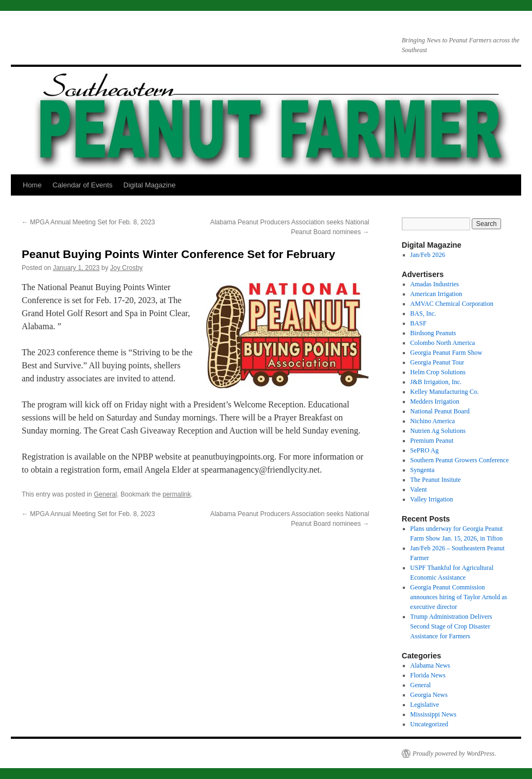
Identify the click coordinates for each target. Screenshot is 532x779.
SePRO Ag (425, 450)
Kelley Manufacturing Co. (445, 392)
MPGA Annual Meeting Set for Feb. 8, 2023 (88, 222)
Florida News (428, 675)
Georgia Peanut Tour (437, 362)
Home (32, 185)
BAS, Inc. (423, 313)
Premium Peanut (432, 441)
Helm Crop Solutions (438, 372)
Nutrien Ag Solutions (438, 431)
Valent (419, 489)
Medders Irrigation (435, 401)
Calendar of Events (83, 185)
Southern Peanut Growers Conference (460, 460)
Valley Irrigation (432, 499)
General (106, 494)
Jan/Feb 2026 (428, 255)
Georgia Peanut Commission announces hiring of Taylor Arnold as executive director (459, 597)
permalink (176, 494)
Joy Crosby (126, 268)
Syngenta (423, 470)
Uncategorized (429, 724)
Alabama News (430, 665)
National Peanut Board (440, 411)
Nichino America (433, 421)
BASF (419, 323)
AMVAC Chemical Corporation (452, 304)
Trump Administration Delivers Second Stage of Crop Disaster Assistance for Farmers (451, 626)
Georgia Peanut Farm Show (446, 353)
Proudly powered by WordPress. (454, 753)
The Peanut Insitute (436, 480)
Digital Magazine (149, 185)
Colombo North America (443, 343)
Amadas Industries (435, 284)
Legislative (425, 705)
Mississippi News (433, 714)
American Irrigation (436, 294)
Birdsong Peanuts (433, 333)
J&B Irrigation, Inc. (436, 382)
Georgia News (429, 695)
